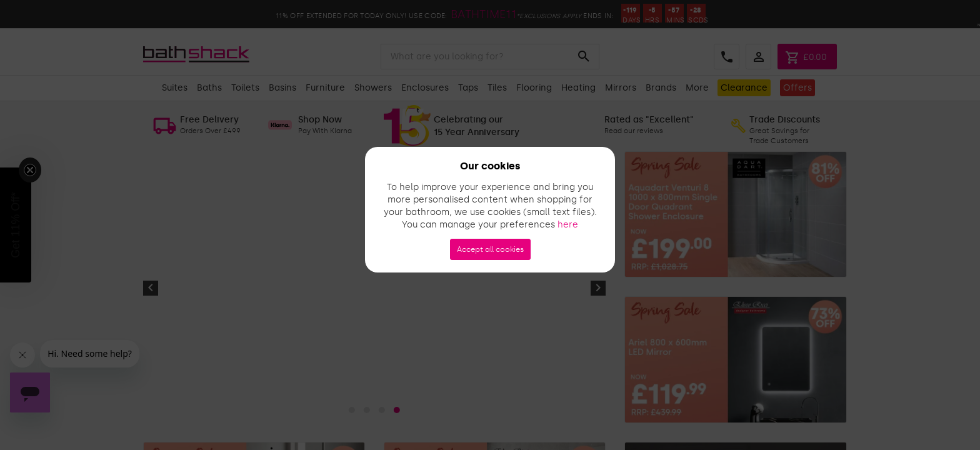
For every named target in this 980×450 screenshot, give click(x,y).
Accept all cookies (490, 249)
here (568, 225)
